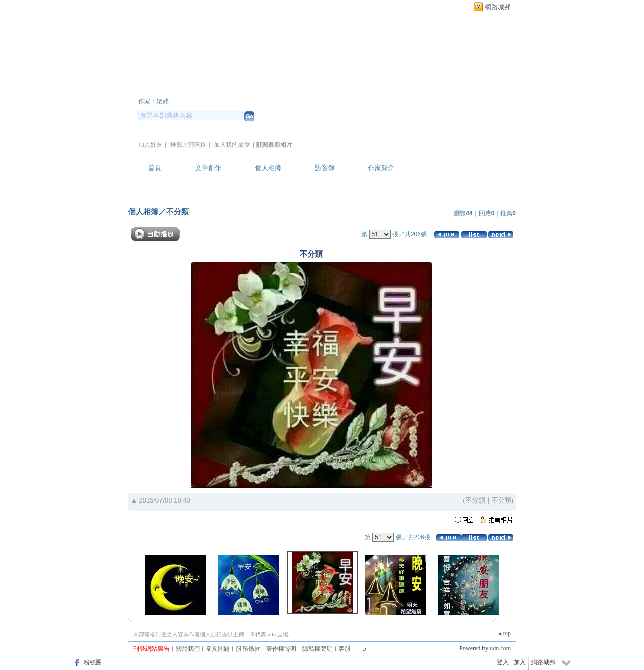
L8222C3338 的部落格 (213, 87)
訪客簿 (325, 168)
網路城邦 (498, 7)
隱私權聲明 (317, 649)
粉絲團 (93, 662)
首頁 (155, 168)
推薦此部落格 (188, 145)
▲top (504, 633)
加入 (520, 662)
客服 (345, 649)
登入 (503, 662)
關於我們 (188, 649)
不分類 (177, 212)
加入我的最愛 (232, 145)
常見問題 (218, 649)
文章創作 (208, 168)
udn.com (500, 648)
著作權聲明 (281, 649)
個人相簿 (268, 168)
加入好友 (150, 145)
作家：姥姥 (153, 101)
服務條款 (248, 649)
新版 (333, 87)
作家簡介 (381, 168)
